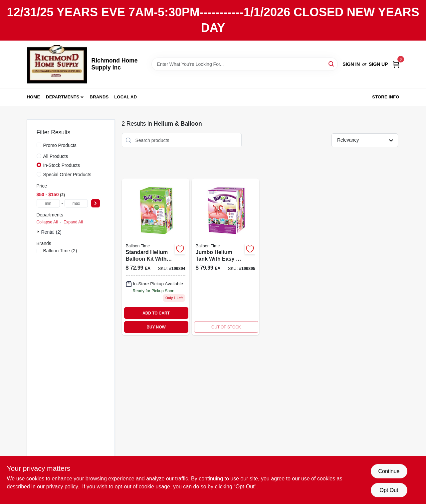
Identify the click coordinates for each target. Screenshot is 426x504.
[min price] (48, 203)
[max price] (76, 203)
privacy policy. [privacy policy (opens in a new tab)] (63, 487)
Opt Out (389, 490)
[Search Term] (245, 64)
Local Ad (125, 97)
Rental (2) (51, 232)
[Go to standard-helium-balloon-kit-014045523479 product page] (156, 257)
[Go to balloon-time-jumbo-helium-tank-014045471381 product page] (225, 257)
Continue (389, 471)
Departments (63, 97)
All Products (56, 156)
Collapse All (47, 222)
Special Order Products (67, 175)
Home (34, 97)
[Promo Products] (39, 145)
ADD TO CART (156, 313)
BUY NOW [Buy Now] (156, 327)
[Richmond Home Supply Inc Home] (57, 64)
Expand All (73, 222)
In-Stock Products (62, 165)
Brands (99, 97)
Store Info (386, 97)
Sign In (351, 64)
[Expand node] (39, 232)
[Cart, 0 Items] (396, 64)
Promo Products (60, 145)
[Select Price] (96, 203)
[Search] (332, 64)
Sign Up (378, 64)
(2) (60, 251)
